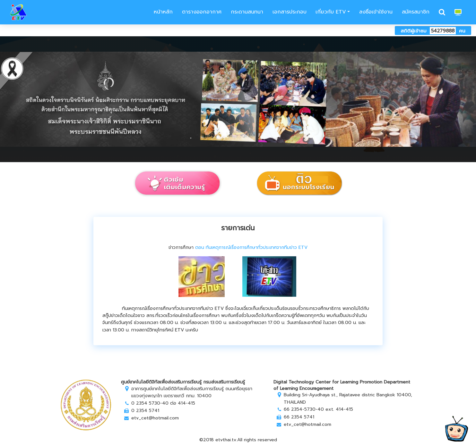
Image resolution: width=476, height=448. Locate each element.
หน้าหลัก (162, 12)
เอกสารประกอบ (290, 12)
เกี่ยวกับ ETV (331, 12)
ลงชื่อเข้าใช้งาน (376, 12)
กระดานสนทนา (247, 12)
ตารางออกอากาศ (202, 12)
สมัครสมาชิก (416, 12)
